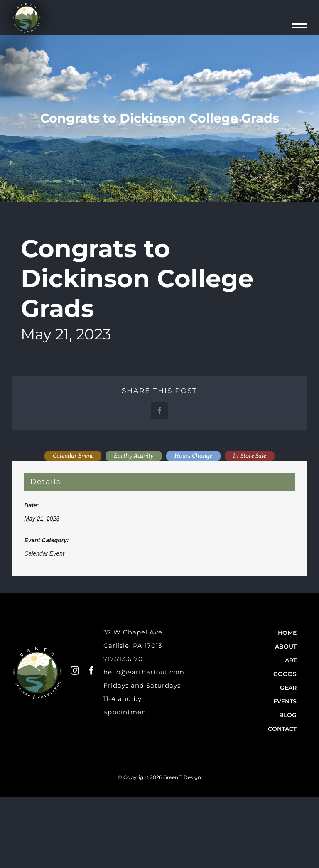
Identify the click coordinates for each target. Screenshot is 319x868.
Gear (288, 688)
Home (287, 633)
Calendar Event (44, 553)
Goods (285, 674)
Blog (288, 715)
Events (285, 701)
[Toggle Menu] (299, 24)
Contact (282, 729)
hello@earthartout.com (144, 672)
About (286, 647)
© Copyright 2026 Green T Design (159, 777)
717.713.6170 (123, 659)
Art (291, 660)
